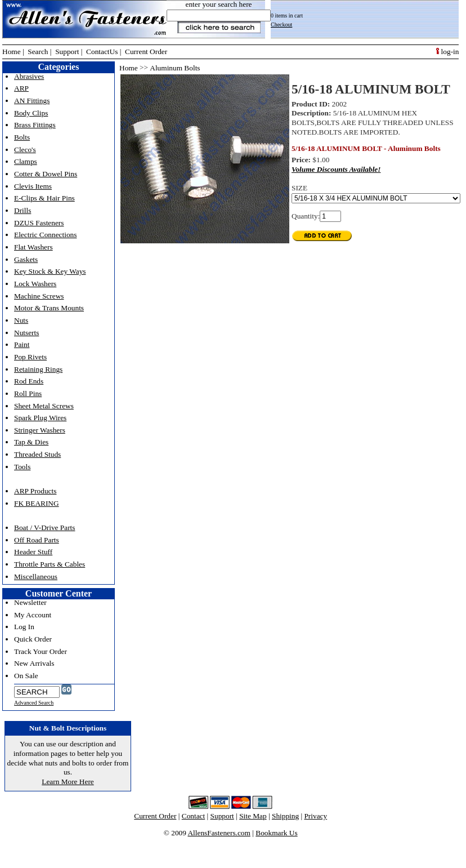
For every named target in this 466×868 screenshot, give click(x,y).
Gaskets (26, 259)
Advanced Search (34, 703)
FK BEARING (37, 503)
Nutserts (26, 333)
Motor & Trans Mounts (49, 308)
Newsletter (30, 602)
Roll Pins (28, 393)
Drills (23, 210)
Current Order (146, 52)
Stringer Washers (40, 430)
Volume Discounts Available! (336, 169)
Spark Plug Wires (40, 418)
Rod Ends (29, 381)
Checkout (281, 25)
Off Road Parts (37, 540)
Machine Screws (39, 296)
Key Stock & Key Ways (50, 271)
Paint (22, 344)
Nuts (21, 320)
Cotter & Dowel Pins (46, 174)
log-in (447, 52)
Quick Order (33, 639)
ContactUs (102, 52)
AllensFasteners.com (219, 833)
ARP (21, 88)
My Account (33, 615)
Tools (22, 467)
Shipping (285, 816)
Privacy (315, 816)
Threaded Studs (37, 454)
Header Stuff (33, 552)
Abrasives (29, 76)
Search (38, 52)
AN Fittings (32, 101)
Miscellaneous (36, 577)
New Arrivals (34, 663)
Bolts (22, 137)
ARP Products (35, 491)
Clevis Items (33, 186)
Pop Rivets (30, 357)
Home (12, 52)
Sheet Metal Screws (44, 406)
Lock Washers (35, 284)
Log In (24, 627)
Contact (193, 816)
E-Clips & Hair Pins (44, 198)
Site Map (253, 816)
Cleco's (25, 150)
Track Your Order (41, 651)
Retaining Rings (38, 369)
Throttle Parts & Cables (50, 564)
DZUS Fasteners (39, 223)
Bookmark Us (276, 833)
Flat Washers (33, 247)
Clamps (26, 161)
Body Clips (31, 113)
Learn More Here (68, 782)
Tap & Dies (31, 442)
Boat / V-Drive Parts (44, 528)
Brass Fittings (35, 125)
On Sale (26, 676)
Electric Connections (45, 235)
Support (67, 52)
